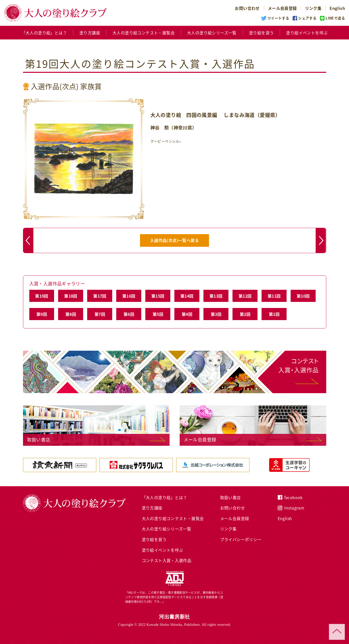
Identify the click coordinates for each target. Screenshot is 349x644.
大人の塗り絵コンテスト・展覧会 (144, 33)
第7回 (100, 314)
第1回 (274, 314)
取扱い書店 (230, 497)
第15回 (158, 296)
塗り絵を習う (261, 33)
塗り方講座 (90, 33)
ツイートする (278, 18)
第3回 (216, 314)
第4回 (187, 314)
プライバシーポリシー (241, 539)
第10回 (303, 296)
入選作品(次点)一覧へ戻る (174, 240)
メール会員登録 (282, 8)
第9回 (42, 314)
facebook (294, 497)
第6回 (129, 314)
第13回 (216, 296)
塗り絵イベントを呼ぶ (307, 33)
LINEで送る (335, 18)
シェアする (307, 18)
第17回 (100, 296)
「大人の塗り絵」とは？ (44, 33)
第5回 (158, 314)
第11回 (274, 296)
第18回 (71, 296)
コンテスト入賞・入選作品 (167, 560)
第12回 (245, 296)
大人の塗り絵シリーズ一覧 (212, 33)
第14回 (187, 296)
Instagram (294, 508)
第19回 (42, 296)
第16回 (129, 296)
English (337, 8)
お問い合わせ (247, 8)
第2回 (245, 314)
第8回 (71, 314)
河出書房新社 (174, 617)
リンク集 (313, 8)
